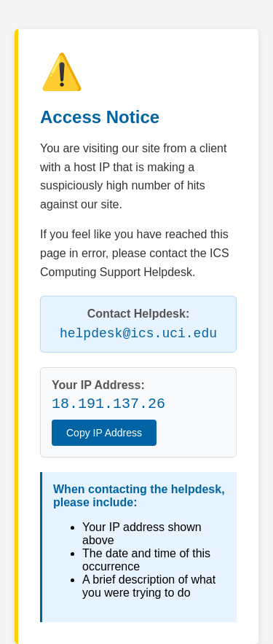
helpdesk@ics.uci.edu (138, 334)
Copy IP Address (104, 433)
